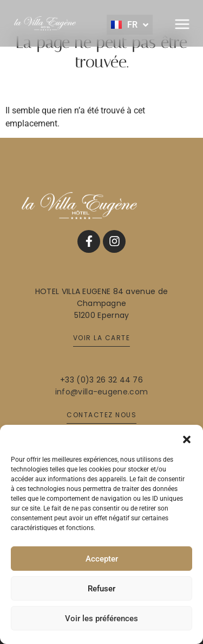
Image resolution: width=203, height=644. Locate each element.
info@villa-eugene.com (101, 392)
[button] (187, 438)
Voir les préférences (101, 619)
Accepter (102, 559)
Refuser (101, 589)
